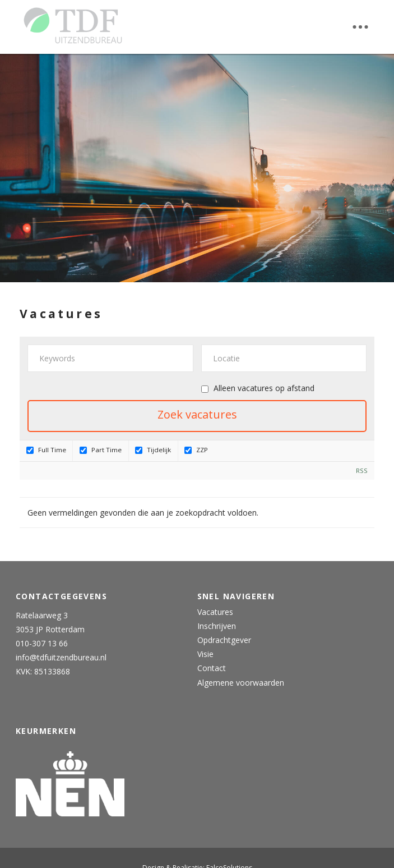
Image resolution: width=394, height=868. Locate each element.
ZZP (196, 450)
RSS (362, 470)
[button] (360, 27)
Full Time (46, 450)
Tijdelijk (153, 450)
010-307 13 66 (42, 643)
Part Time (101, 450)
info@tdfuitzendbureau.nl (61, 657)
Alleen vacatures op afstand (264, 388)
